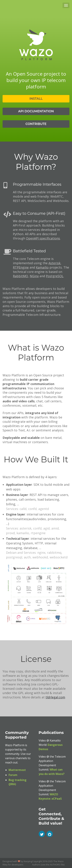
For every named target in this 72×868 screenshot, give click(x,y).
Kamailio (42, 267)
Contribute (36, 124)
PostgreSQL (55, 276)
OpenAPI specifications (43, 238)
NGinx (34, 276)
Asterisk (54, 263)
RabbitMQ (20, 276)
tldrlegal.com (55, 697)
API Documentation (36, 111)
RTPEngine (21, 267)
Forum (13, 775)
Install (36, 99)
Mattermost (17, 770)
